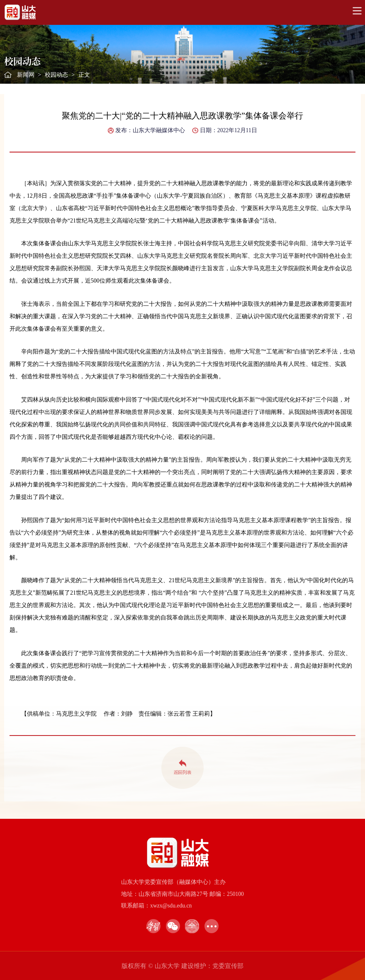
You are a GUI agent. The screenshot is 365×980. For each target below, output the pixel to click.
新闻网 (26, 75)
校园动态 (56, 75)
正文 (84, 75)
